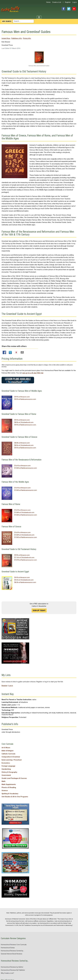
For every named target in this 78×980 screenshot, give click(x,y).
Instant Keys (6, 38)
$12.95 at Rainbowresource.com (26, 560)
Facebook (63, 9)
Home (48, 2)
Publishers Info (17, 38)
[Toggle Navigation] (39, 17)
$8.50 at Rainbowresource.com (25, 582)
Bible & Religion (8, 751)
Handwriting (6, 769)
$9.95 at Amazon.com (22, 397)
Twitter (69, 9)
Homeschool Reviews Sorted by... (12, 951)
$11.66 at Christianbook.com (24, 558)
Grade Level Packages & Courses (14, 778)
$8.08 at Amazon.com (22, 443)
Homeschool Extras (8, 948)
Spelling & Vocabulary (10, 794)
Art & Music (6, 748)
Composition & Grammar (11, 757)
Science (5, 791)
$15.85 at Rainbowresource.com (26, 468)
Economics (6, 763)
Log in (74, 2)
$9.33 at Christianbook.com (24, 580)
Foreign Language (8, 766)
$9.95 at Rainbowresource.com (25, 399)
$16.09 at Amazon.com (22, 532)
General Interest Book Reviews (12, 954)
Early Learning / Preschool (12, 760)
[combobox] (23, 21)
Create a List (57, 2)
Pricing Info (27, 38)
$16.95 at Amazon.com (22, 466)
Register (68, 2)
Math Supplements (9, 784)
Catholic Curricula (8, 754)
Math (4, 781)
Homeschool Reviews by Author (12, 967)
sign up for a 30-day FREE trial (33, 373)
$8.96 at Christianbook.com (24, 422)
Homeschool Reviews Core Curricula (14, 945)
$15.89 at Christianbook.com (24, 513)
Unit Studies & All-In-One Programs (15, 797)
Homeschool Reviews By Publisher (13, 970)
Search (7, 21)
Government (6, 775)
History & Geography (9, 772)
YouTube (74, 9)
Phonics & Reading (9, 787)
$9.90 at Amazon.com (22, 555)
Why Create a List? (7, 973)
